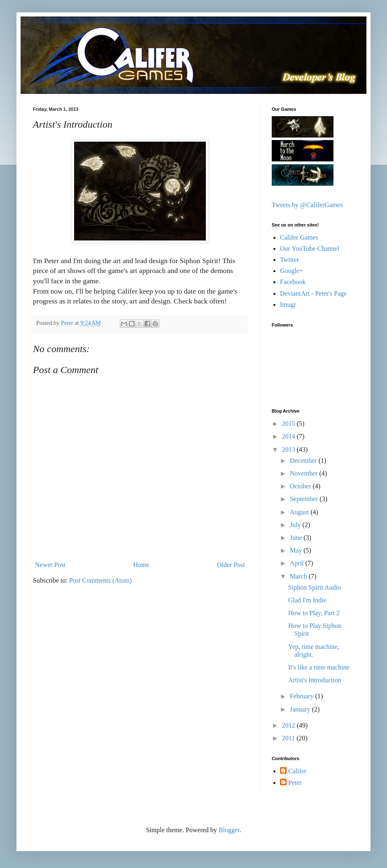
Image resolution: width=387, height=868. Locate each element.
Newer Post (50, 565)
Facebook (293, 282)
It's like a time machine (319, 667)
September (305, 499)
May (297, 550)
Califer (297, 771)
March (299, 576)
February (303, 696)
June (297, 538)
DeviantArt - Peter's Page (313, 293)
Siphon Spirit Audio (315, 587)
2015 (289, 423)
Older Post (231, 565)
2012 (289, 725)
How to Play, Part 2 (314, 613)
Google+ (291, 271)
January (301, 709)
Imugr (288, 304)
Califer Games (299, 237)
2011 (289, 738)
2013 (289, 449)
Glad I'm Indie (307, 600)
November (305, 473)
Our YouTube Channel (310, 248)
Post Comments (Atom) (100, 580)
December (304, 461)
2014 (289, 436)
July (296, 525)
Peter (295, 783)
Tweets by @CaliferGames (307, 205)
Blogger (229, 830)
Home (141, 565)
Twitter (289, 260)
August (300, 512)
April (298, 563)
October (301, 486)
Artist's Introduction (315, 680)
